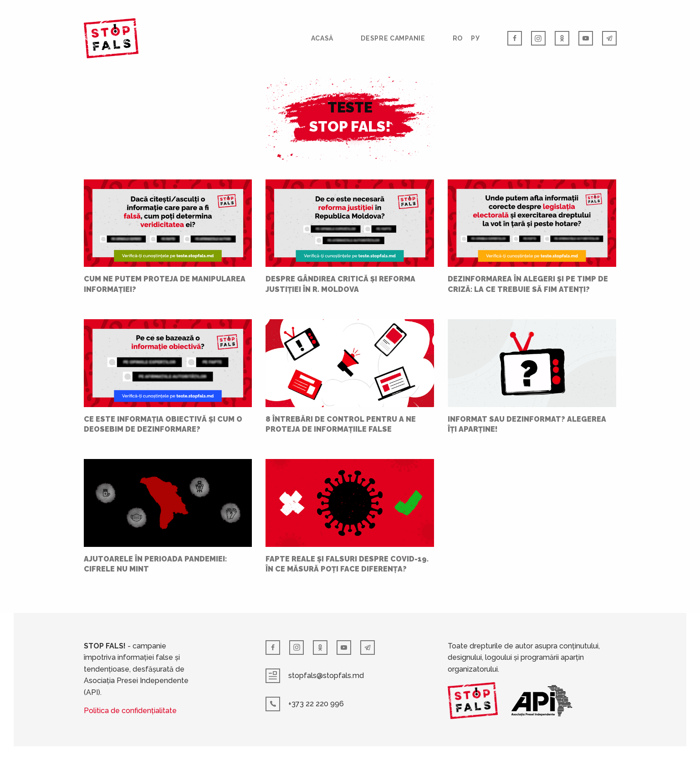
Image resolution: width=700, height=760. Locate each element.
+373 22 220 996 (305, 704)
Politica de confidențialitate (130, 711)
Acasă (322, 38)
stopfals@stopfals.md (315, 676)
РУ (475, 38)
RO (458, 38)
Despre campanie (393, 38)
